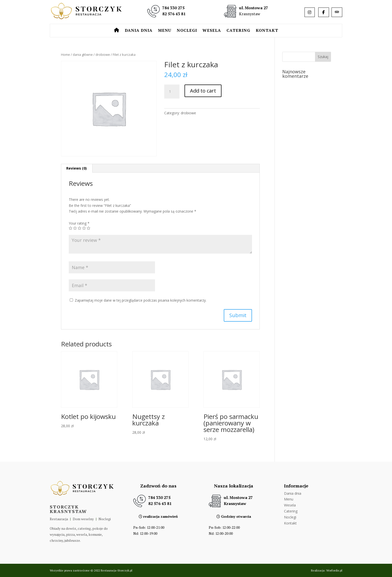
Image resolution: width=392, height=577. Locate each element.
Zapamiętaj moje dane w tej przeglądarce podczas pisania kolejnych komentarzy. (141, 300)
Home (65, 55)
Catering (238, 31)
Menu (165, 31)
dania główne (83, 55)
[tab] (77, 168)
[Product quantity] (172, 92)
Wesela (212, 31)
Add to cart (203, 91)
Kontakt (267, 31)
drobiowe (103, 55)
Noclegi (187, 31)
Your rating (79, 223)
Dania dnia (139, 31)
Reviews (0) (76, 168)
